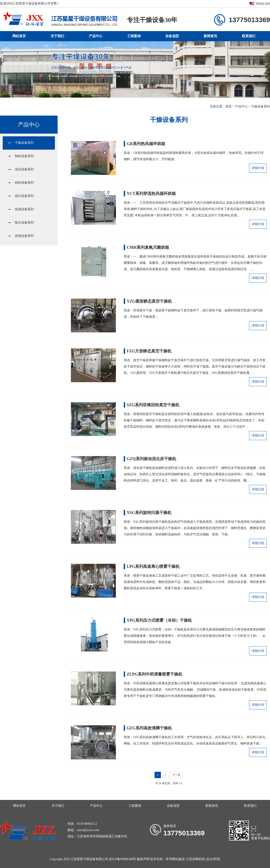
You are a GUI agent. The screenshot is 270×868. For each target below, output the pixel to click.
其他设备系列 (24, 236)
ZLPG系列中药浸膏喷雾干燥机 (154, 674)
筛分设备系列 (24, 196)
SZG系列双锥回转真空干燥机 (153, 405)
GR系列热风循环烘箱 (146, 144)
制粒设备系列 (24, 156)
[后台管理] (213, 859)
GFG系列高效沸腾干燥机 (149, 728)
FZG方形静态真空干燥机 (149, 351)
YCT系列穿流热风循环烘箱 (151, 194)
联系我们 (249, 36)
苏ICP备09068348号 (122, 859)
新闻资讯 (210, 36)
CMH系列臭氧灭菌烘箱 (148, 247)
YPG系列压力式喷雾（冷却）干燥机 (159, 620)
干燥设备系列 (261, 106)
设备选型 (172, 36)
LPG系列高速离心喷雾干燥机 (153, 566)
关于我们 (57, 36)
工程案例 (134, 36)
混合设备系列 (24, 169)
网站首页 (19, 36)
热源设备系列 (24, 209)
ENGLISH (263, 4)
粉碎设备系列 (24, 183)
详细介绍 (258, 168)
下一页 (176, 775)
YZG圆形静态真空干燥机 (149, 301)
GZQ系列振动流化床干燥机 (151, 459)
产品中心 (96, 36)
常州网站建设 (175, 859)
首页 (229, 106)
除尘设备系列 (24, 223)
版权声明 (143, 859)
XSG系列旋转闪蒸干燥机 (149, 513)
